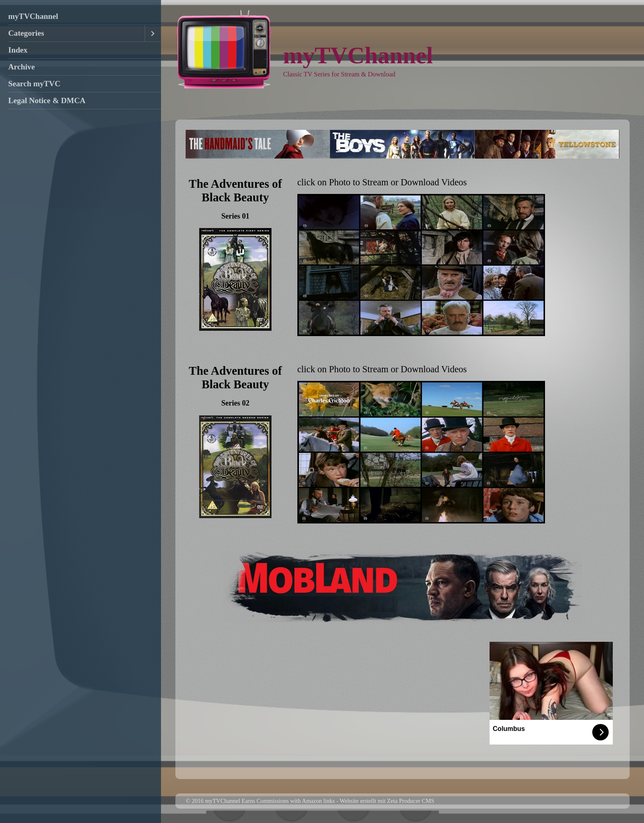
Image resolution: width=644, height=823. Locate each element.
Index (18, 50)
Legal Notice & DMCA (47, 100)
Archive (22, 67)
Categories (26, 33)
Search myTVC (34, 84)
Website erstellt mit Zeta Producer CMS (387, 801)
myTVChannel (33, 16)
